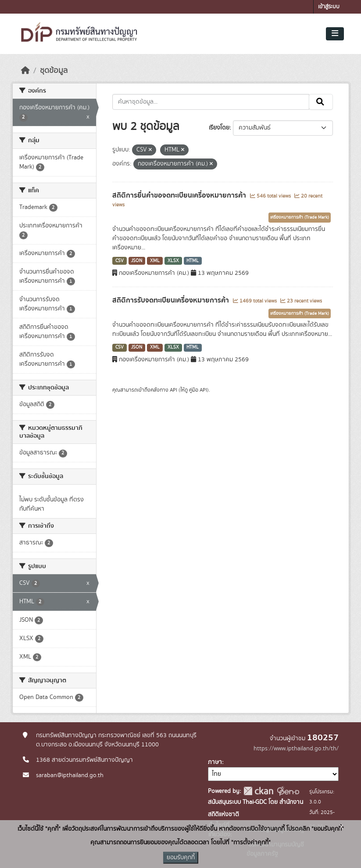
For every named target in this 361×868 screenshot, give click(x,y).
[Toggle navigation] (335, 34)
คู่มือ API (198, 390)
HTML (193, 261)
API (173, 390)
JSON (137, 261)
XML (155, 261)
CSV (120, 261)
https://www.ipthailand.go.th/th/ (296, 749)
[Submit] (321, 102)
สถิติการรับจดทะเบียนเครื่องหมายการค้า (172, 300)
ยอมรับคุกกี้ (181, 857)
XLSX (173, 261)
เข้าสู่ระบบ (329, 7)
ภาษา (215, 762)
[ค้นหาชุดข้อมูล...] (211, 102)
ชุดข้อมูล (54, 71)
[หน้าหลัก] (25, 71)
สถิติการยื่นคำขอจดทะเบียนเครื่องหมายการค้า (180, 195)
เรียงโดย (219, 128)
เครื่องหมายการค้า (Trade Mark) (300, 217)
